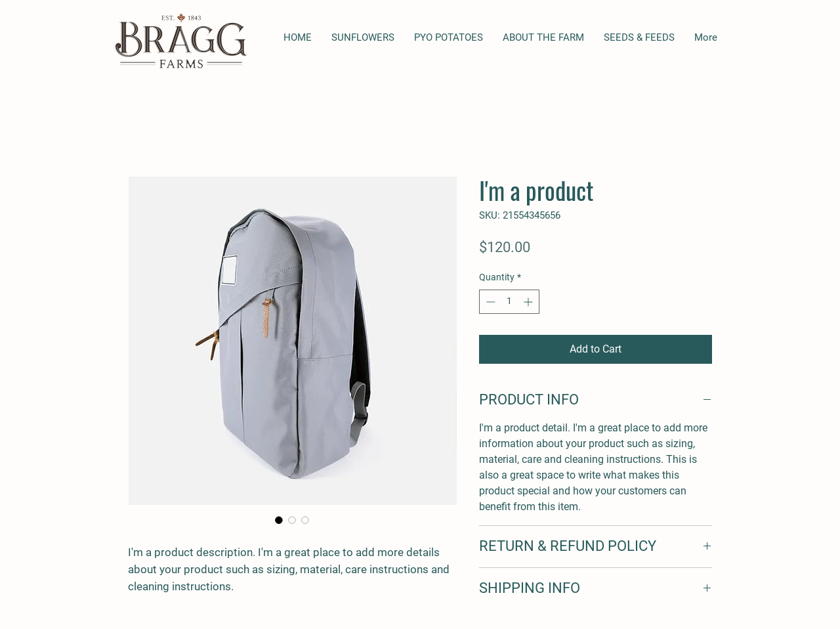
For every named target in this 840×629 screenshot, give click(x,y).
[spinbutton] (509, 302)
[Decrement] (489, 302)
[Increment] (529, 302)
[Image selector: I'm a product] (279, 520)
